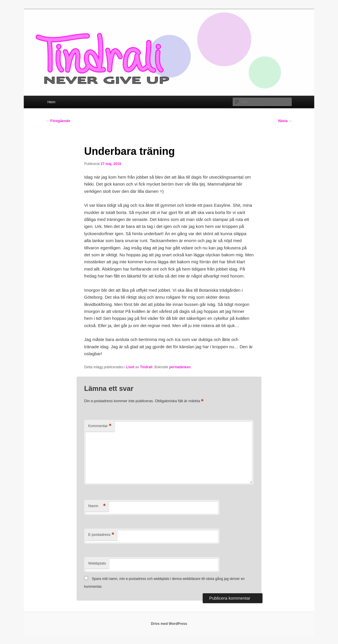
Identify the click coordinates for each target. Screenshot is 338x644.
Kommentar (100, 426)
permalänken (180, 367)
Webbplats (97, 563)
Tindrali (146, 367)
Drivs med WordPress (169, 624)
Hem (51, 102)
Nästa (285, 121)
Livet (130, 367)
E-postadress (101, 535)
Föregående (58, 121)
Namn (97, 506)
